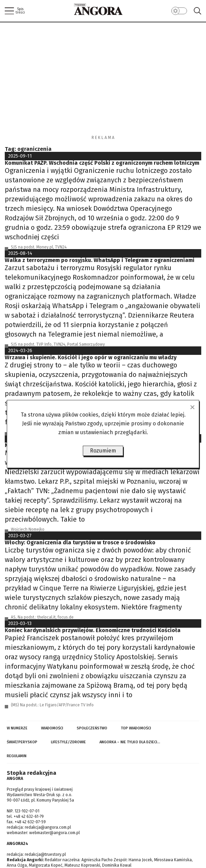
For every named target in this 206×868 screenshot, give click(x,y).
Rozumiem (103, 451)
